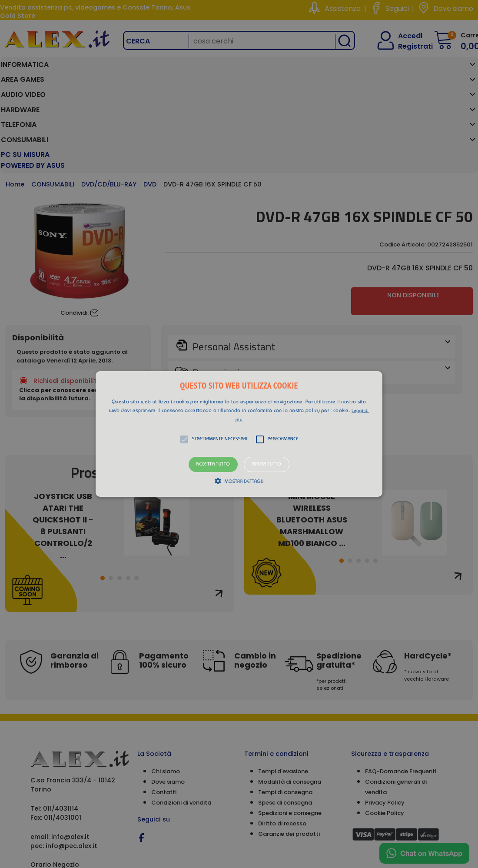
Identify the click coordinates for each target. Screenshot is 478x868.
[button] (239, 434)
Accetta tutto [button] (213, 464)
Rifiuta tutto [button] (267, 464)
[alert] (239, 434)
